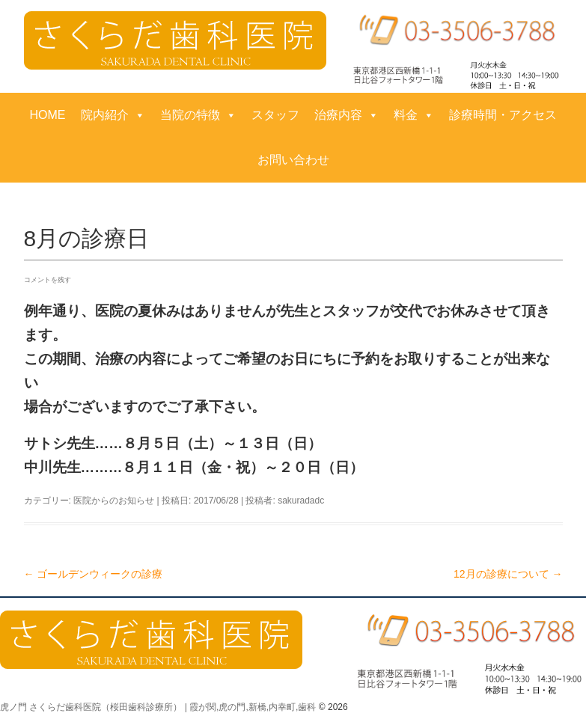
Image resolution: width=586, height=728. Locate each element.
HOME (48, 115)
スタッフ (275, 115)
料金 (414, 115)
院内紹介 (113, 115)
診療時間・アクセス (503, 115)
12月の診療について (508, 574)
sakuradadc (301, 501)
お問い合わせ (293, 160)
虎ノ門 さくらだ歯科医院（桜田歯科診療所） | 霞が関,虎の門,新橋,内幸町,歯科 (158, 707)
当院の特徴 (198, 115)
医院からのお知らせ (114, 501)
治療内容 (347, 115)
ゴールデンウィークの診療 (94, 574)
